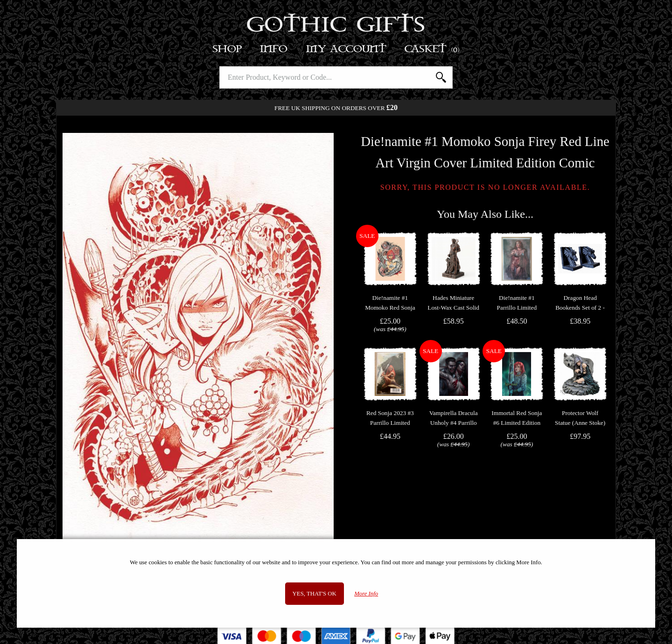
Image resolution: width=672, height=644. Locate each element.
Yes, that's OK (315, 594)
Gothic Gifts (336, 26)
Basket (432, 49)
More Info (366, 594)
